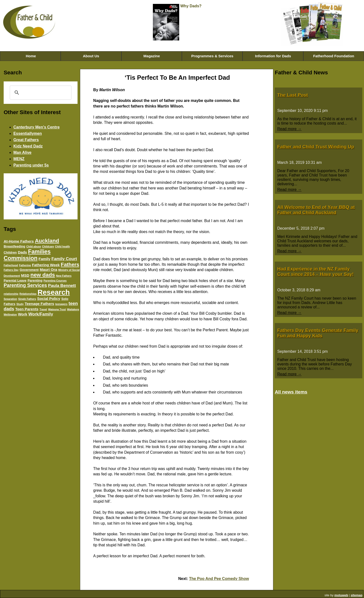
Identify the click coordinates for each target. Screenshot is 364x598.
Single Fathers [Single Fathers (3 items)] (27, 299)
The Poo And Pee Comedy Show (219, 579)
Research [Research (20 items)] (54, 292)
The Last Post (293, 95)
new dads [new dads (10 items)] (43, 275)
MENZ (19, 159)
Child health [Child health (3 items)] (63, 246)
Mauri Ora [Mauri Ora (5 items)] (49, 270)
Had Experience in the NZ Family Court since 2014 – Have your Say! (315, 271)
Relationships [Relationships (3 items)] (28, 294)
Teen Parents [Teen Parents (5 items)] (27, 309)
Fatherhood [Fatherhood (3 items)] (11, 265)
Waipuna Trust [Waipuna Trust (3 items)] (57, 309)
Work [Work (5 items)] (23, 314)
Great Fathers (26, 140)
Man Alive (22, 152)
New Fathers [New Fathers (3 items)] (64, 276)
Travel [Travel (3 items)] (43, 309)
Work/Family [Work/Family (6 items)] (41, 314)
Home (30, 56)
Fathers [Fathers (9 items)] (70, 264)
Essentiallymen (28, 133)
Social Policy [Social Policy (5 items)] (49, 299)
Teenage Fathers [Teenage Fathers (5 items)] (39, 304)
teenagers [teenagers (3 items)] (61, 304)
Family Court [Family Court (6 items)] (64, 259)
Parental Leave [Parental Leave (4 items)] (15, 280)
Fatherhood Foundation (334, 56)
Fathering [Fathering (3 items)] (25, 265)
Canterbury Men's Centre (37, 127)
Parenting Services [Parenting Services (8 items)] (25, 285)
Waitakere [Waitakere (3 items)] (73, 309)
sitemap (356, 595)
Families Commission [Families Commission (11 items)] (27, 255)
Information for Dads (273, 56)
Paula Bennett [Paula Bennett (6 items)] (62, 285)
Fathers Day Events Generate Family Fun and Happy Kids (318, 333)
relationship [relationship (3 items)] (11, 294)
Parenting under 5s (31, 165)
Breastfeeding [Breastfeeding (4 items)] (14, 246)
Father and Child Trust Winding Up (316, 147)
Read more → (289, 129)
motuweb (341, 595)
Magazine (152, 56)
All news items (291, 392)
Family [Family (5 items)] (44, 259)
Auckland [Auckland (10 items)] (47, 241)
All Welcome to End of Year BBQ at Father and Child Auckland (316, 210)
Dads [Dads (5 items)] (22, 252)
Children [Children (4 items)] (10, 252)
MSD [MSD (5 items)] (25, 275)
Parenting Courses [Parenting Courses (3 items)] (55, 281)
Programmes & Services (212, 56)
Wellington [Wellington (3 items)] (10, 314)
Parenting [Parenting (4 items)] (35, 280)
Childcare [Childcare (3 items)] (48, 246)
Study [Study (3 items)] (20, 304)
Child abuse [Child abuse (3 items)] (34, 246)
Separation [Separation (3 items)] (10, 299)
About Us (91, 56)
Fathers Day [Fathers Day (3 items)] (11, 270)
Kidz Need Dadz (28, 146)
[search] (40, 93)
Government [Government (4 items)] (29, 270)
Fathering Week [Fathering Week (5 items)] (46, 265)
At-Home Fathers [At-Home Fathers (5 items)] (19, 241)
